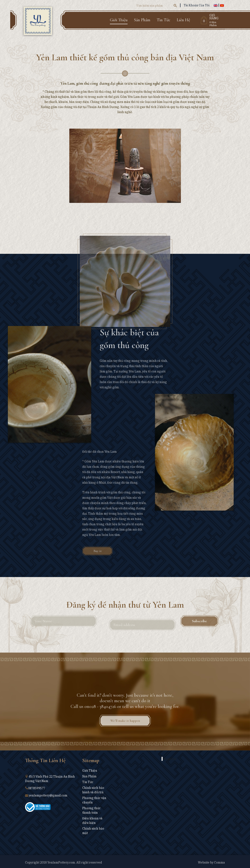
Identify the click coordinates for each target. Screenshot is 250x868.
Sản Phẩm (142, 20)
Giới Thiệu (119, 20)
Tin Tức (163, 20)
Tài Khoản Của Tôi (197, 5)
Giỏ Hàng (214, 17)
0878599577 (37, 788)
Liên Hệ (183, 20)
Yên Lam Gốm (170, 759)
